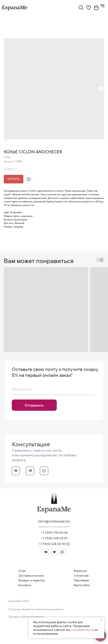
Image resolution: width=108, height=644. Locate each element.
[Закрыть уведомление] (101, 620)
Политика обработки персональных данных (36, 609)
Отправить (34, 405)
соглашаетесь (81, 630)
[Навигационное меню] (102, 6)
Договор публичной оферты (26, 617)
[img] (81, 8)
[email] (53, 389)
